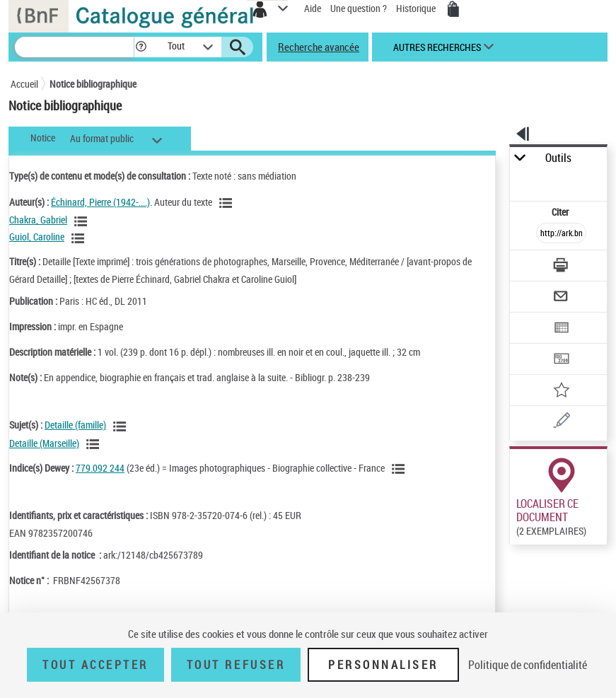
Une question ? (359, 8)
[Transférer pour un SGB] (562, 360)
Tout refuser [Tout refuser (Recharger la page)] (236, 665)
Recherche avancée (319, 47)
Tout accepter (95, 665)
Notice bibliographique (93, 84)
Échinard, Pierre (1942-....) (100, 202)
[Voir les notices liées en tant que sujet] (122, 426)
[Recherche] (74, 47)
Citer (561, 212)
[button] (141, 47)
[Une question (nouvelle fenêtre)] (562, 423)
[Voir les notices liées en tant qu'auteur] (228, 203)
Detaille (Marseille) (44, 443)
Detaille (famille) (75, 425)
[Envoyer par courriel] (562, 298)
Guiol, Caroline (37, 237)
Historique (417, 8)
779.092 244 (100, 468)
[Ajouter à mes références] (562, 391)
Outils (558, 158)
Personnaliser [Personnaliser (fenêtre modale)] (383, 665)
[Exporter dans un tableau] (562, 329)
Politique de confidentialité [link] (528, 665)
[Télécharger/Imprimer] (562, 267)
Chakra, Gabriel (38, 220)
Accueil (24, 84)
